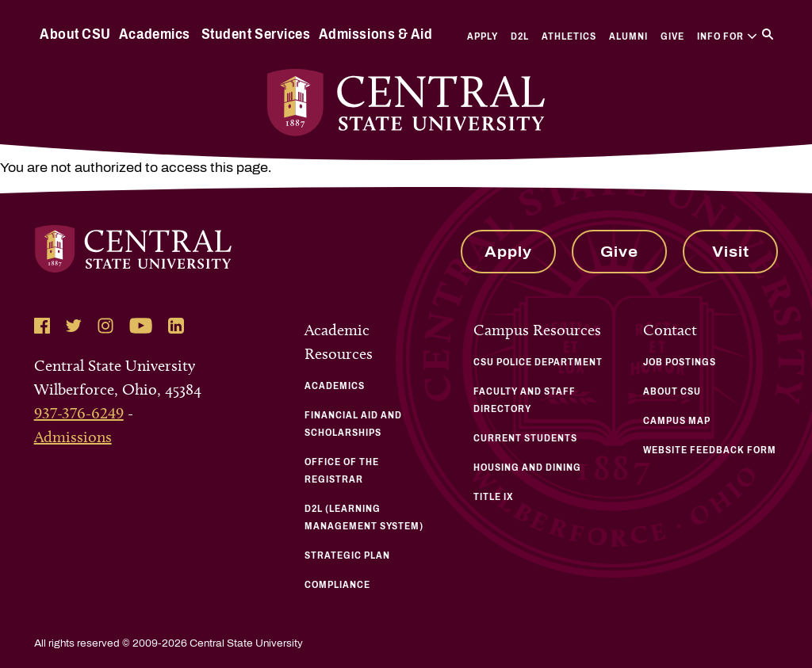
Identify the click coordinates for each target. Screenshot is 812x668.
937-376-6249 (79, 413)
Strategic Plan (347, 555)
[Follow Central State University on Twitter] (74, 326)
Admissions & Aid (375, 34)
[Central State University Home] (406, 103)
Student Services (256, 34)
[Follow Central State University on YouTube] (141, 326)
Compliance (337, 585)
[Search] (768, 34)
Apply (483, 36)
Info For (727, 36)
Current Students (525, 438)
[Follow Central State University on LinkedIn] (176, 326)
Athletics (569, 36)
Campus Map (677, 421)
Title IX (494, 497)
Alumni (628, 36)
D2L (520, 36)
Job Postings (680, 362)
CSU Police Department (538, 362)
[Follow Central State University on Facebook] (42, 326)
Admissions (73, 437)
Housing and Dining (527, 468)
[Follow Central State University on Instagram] (105, 326)
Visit (731, 252)
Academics (155, 34)
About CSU (75, 34)
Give (672, 36)
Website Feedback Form (710, 450)
